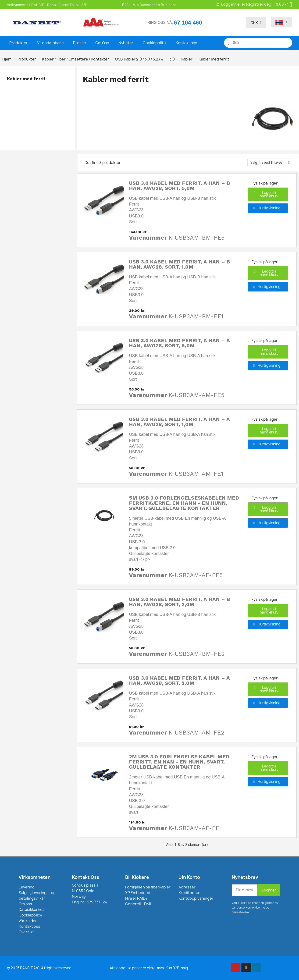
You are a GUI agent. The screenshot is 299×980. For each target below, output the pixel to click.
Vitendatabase (50, 43)
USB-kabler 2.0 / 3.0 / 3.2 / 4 (139, 59)
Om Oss (102, 43)
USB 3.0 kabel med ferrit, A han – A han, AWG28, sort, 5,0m (179, 343)
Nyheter (126, 43)
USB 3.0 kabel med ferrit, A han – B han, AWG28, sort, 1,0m (180, 264)
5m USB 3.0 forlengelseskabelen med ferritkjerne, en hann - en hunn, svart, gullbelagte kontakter (184, 503)
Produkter (19, 43)
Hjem (7, 59)
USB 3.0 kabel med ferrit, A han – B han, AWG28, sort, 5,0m (180, 186)
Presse (80, 43)
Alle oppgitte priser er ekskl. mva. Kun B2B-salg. (149, 968)
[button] (268, 194)
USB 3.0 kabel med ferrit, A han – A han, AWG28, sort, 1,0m (179, 422)
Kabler (187, 59)
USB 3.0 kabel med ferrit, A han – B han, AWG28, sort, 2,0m (180, 602)
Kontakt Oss (86, 877)
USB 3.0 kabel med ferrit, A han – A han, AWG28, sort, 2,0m (179, 680)
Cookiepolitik (155, 43)
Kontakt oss (186, 43)
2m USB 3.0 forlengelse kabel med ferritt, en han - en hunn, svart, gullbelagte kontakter (179, 762)
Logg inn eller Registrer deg (244, 4)
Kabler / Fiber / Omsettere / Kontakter (76, 59)
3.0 (172, 59)
